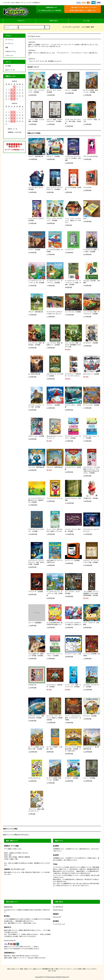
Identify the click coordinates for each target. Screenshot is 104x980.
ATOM (54, 971)
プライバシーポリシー (66, 969)
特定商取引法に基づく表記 (50, 969)
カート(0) (85, 21)
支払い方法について (13, 969)
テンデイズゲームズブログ (71, 27)
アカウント (19, 21)
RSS (49, 971)
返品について (37, 969)
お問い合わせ (52, 21)
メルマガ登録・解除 (87, 27)
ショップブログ (91, 969)
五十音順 (8, 66)
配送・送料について (26, 969)
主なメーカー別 (10, 70)
